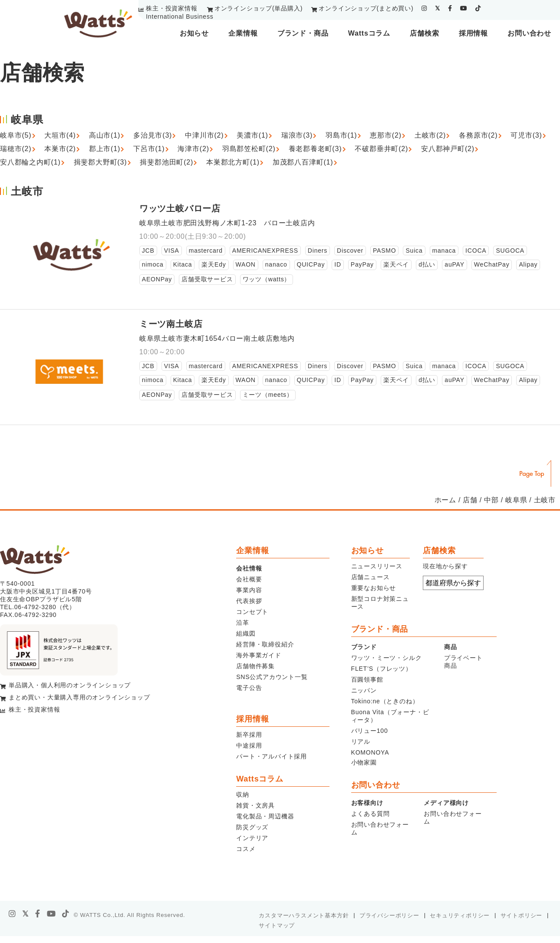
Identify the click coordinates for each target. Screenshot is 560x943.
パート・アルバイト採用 (272, 756)
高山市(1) (105, 135)
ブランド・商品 (303, 33)
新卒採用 (249, 735)
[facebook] (450, 8)
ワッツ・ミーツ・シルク (387, 658)
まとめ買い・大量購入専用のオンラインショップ (79, 697)
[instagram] (424, 8)
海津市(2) (193, 149)
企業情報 (243, 33)
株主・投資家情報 (171, 8)
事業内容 (249, 590)
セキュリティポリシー (460, 915)
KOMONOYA (370, 752)
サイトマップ (277, 925)
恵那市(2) (385, 135)
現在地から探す (445, 566)
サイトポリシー (522, 915)
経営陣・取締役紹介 (265, 644)
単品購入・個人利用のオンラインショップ (70, 685)
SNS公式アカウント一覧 (272, 677)
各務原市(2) (478, 135)
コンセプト (252, 612)
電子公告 (249, 688)
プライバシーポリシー (389, 915)
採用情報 (473, 33)
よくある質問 (371, 814)
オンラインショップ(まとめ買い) (366, 8)
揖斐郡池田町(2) (166, 162)
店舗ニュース (371, 577)
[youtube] (464, 8)
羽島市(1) (341, 135)
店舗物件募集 (255, 666)
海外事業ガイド (259, 655)
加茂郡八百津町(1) (303, 162)
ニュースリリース (377, 566)
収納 (243, 795)
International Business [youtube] (180, 16)
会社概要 (249, 579)
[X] (26, 914)
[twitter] (438, 8)
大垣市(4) (60, 135)
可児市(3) (526, 135)
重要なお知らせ (374, 588)
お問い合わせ (529, 33)
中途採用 (249, 745)
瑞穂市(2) (16, 149)
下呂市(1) (149, 149)
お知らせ (194, 33)
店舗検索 (424, 33)
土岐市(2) (430, 135)
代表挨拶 (249, 601)
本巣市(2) (60, 149)
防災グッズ (252, 827)
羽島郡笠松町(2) (249, 149)
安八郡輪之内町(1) (30, 162)
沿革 (243, 623)
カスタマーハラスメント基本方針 (304, 915)
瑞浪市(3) (297, 135)
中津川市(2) (204, 135)
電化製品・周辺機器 (265, 816)
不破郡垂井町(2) (381, 149)
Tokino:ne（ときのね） (385, 701)
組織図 (246, 633)
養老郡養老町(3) (315, 149)
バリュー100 (370, 731)
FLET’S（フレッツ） (382, 669)
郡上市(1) (105, 149)
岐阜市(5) (16, 135)
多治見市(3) (153, 135)
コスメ (246, 849)
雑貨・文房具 (255, 805)
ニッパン (364, 690)
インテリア (252, 838)
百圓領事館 (367, 679)
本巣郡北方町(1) (233, 162)
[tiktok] (478, 8)
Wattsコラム (369, 33)
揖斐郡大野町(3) (100, 162)
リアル (361, 742)
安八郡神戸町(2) (448, 149)
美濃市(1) (252, 135)
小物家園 (364, 762)
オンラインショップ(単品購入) (259, 8)
